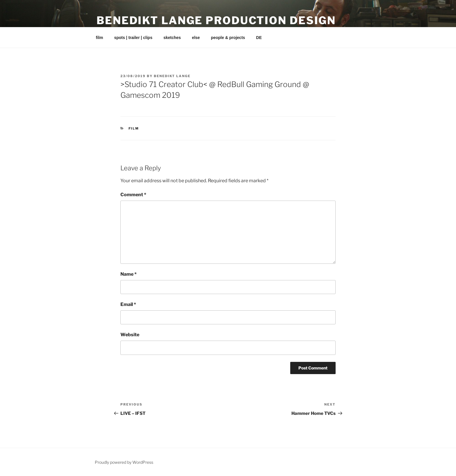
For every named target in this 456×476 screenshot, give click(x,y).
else (196, 38)
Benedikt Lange (172, 76)
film (100, 38)
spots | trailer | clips (133, 38)
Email (128, 304)
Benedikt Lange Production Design (216, 20)
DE (259, 38)
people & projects (228, 38)
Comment (133, 195)
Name (129, 274)
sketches (172, 38)
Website (130, 335)
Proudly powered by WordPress (124, 462)
